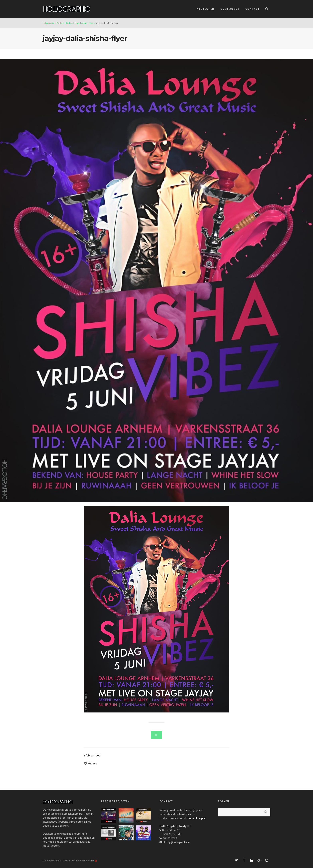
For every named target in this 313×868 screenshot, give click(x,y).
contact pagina (197, 818)
